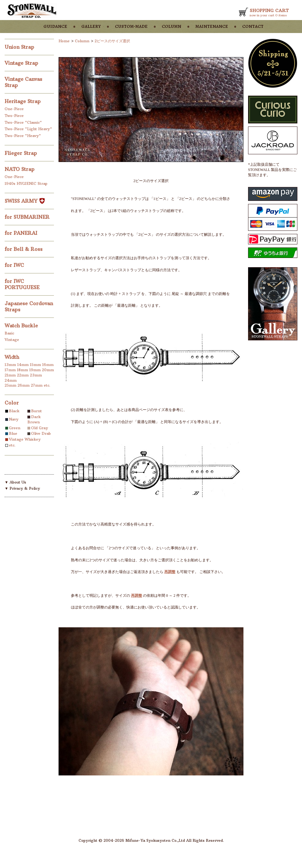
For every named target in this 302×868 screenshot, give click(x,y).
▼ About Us (15, 482)
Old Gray (40, 428)
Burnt (37, 411)
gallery (91, 26)
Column (82, 41)
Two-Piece (14, 116)
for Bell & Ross (24, 249)
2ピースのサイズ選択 (112, 41)
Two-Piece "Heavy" (23, 136)
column (171, 26)
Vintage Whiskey (25, 439)
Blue (13, 433)
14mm (23, 365)
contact (253, 26)
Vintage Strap (22, 63)
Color (12, 403)
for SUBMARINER (28, 217)
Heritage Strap (23, 101)
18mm (22, 370)
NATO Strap (20, 169)
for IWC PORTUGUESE (23, 284)
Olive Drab (41, 433)
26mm (24, 385)
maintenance (212, 26)
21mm (10, 375)
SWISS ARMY (25, 201)
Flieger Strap (22, 153)
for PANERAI (22, 233)
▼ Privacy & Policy (22, 488)
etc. (47, 385)
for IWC (15, 265)
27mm (37, 385)
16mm (48, 365)
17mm (10, 370)
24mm (11, 380)
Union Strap (20, 47)
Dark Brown (34, 419)
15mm (35, 365)
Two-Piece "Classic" (23, 122)
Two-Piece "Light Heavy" (28, 129)
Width (12, 357)
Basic (9, 333)
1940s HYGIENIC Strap (26, 183)
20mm (48, 370)
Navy (14, 419)
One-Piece (14, 109)
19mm (35, 370)
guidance (55, 26)
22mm (23, 375)
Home (64, 41)
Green (15, 428)
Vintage (12, 340)
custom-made (131, 26)
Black (14, 411)
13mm (10, 365)
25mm (10, 385)
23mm (36, 375)
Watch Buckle (22, 326)
